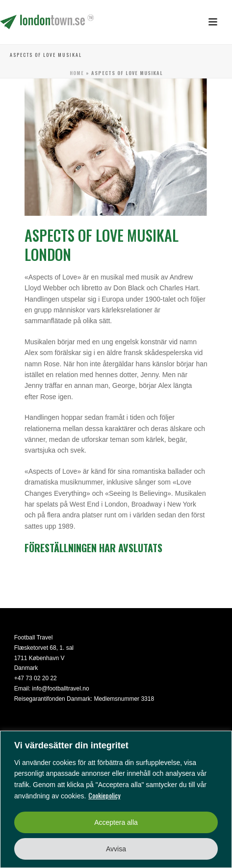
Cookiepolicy (104, 795)
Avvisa (116, 849)
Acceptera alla (116, 822)
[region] (116, 799)
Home (77, 73)
